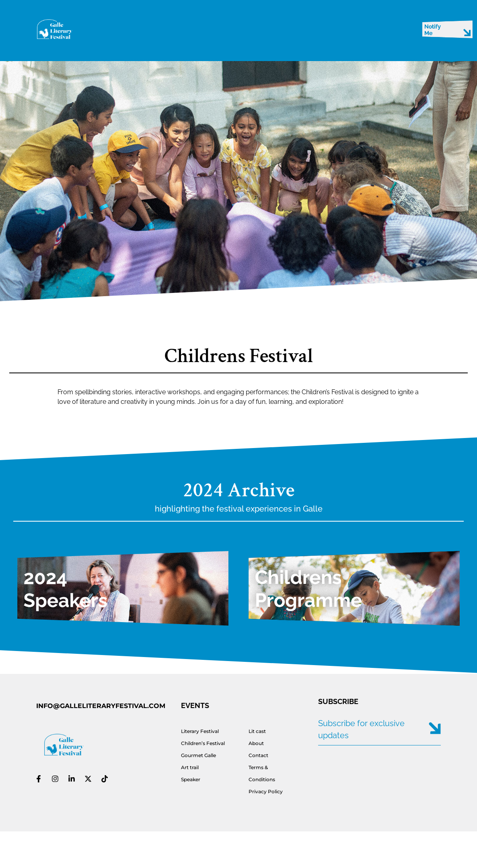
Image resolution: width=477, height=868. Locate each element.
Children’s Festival (203, 743)
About (256, 743)
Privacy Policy (266, 791)
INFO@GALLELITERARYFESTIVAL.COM (101, 706)
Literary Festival (200, 731)
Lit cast (257, 731)
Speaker (191, 779)
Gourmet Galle (198, 755)
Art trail (190, 767)
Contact (258, 755)
